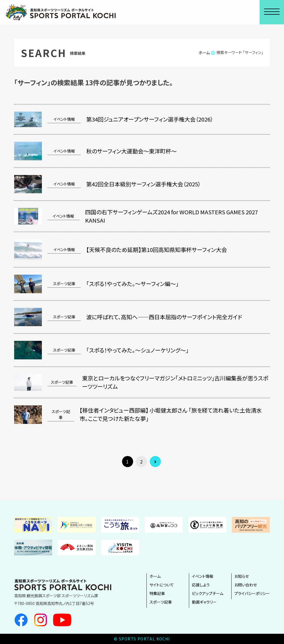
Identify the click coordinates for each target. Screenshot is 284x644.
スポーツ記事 (161, 602)
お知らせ (242, 576)
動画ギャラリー (204, 602)
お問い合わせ (246, 585)
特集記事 (157, 593)
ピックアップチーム (208, 593)
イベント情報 (203, 576)
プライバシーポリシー (252, 593)
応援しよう (201, 585)
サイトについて (162, 585)
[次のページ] (155, 462)
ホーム (155, 576)
